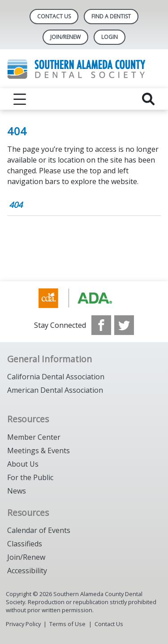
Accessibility (27, 571)
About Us (23, 464)
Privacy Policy (23, 624)
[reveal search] (148, 99)
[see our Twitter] (124, 325)
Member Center (34, 437)
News (17, 491)
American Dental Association (55, 390)
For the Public (30, 477)
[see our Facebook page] (101, 325)
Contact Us (54, 16)
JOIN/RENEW (65, 37)
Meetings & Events (39, 451)
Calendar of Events (39, 530)
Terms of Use (67, 624)
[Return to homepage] (84, 69)
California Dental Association (56, 377)
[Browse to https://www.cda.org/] (84, 298)
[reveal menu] (20, 99)
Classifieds (25, 544)
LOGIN (110, 37)
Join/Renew (26, 557)
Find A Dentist (111, 16)
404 (16, 205)
